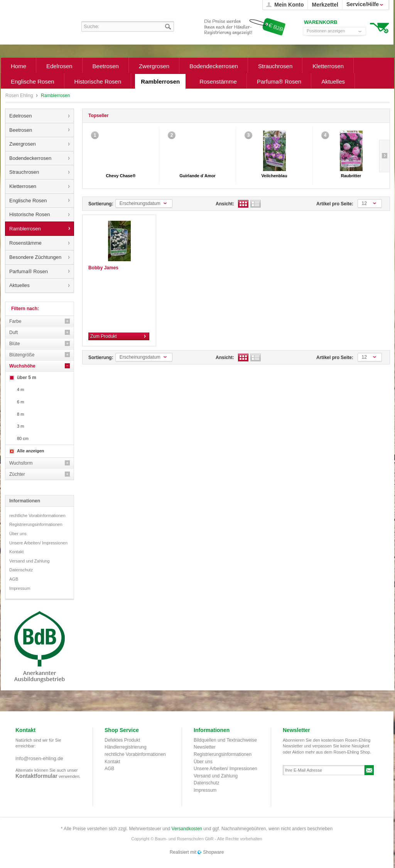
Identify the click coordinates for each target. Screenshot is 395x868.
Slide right (384, 156)
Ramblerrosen (25, 229)
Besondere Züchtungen (35, 257)
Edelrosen (21, 116)
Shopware (213, 852)
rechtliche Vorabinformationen (37, 515)
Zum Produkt (104, 336)
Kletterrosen (23, 186)
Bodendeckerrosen (30, 158)
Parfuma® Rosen (29, 271)
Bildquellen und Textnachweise (225, 740)
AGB (14, 579)
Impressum (20, 588)
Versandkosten (187, 829)
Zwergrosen (23, 144)
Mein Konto (289, 5)
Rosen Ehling (20, 96)
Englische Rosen (28, 201)
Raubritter (351, 176)
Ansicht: (225, 204)
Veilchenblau (274, 176)
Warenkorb (379, 27)
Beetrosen (21, 130)
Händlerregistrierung (126, 747)
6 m (20, 402)
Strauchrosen (24, 172)
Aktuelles (19, 285)
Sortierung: (101, 204)
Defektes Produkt (122, 740)
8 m (20, 414)
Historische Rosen (30, 214)
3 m (20, 426)
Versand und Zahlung (30, 561)
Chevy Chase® (121, 176)
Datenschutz (21, 570)
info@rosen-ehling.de (39, 758)
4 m (20, 390)
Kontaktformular (36, 776)
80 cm (23, 438)
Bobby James (103, 268)
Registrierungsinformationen (36, 524)
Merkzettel (325, 5)
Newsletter (205, 747)
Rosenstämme (25, 243)
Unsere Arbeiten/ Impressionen (38, 543)
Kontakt (16, 552)
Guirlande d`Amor (197, 176)
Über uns (18, 534)
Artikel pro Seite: (335, 204)
